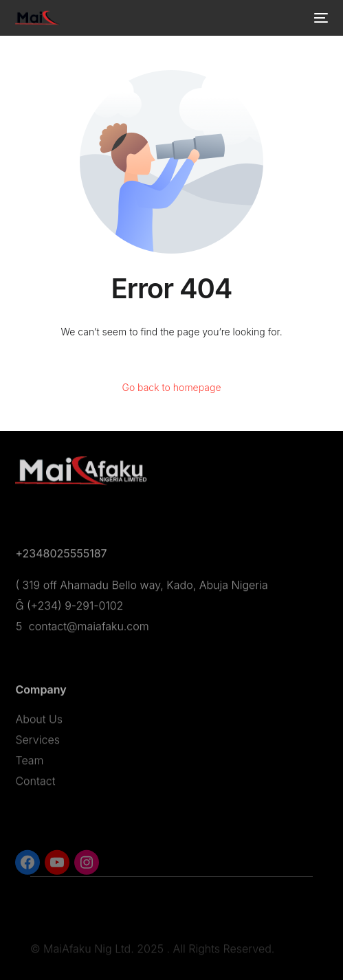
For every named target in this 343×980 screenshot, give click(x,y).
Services (37, 744)
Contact (35, 785)
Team (29, 764)
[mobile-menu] (320, 18)
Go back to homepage (171, 387)
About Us (39, 723)
